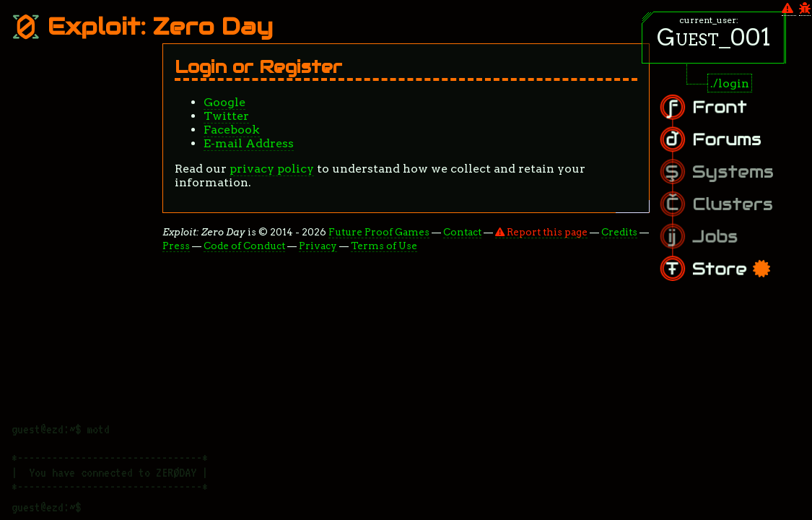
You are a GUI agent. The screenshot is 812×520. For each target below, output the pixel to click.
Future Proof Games (379, 232)
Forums (739, 144)
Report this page (541, 232)
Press (176, 246)
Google (224, 102)
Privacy (318, 246)
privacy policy (272, 169)
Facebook (232, 130)
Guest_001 (714, 37)
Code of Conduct (244, 246)
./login (730, 83)
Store (743, 261)
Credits (619, 232)
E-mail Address (249, 143)
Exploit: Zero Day (142, 26)
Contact (462, 232)
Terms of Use (384, 246)
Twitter (226, 116)
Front (734, 116)
